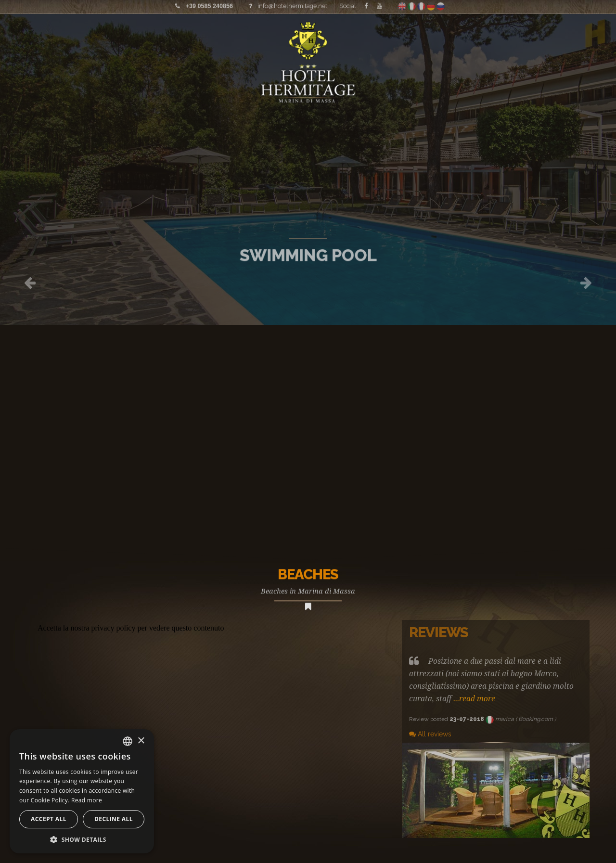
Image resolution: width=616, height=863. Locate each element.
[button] (82, 839)
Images (49, 36)
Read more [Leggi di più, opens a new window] (87, 800)
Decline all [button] (114, 819)
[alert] (82, 791)
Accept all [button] (49, 819)
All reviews (430, 734)
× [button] (141, 741)
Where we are (532, 36)
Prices (100, 36)
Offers (598, 36)
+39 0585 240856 (209, 4)
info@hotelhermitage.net (292, 4)
